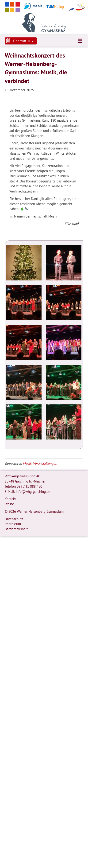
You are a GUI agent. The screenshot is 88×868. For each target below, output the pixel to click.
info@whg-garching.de (33, 492)
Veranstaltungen (45, 463)
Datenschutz (14, 519)
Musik (27, 463)
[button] (21, 41)
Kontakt (10, 499)
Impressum (13, 524)
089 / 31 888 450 (29, 486)
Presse (9, 504)
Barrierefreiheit (16, 529)
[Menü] (80, 41)
